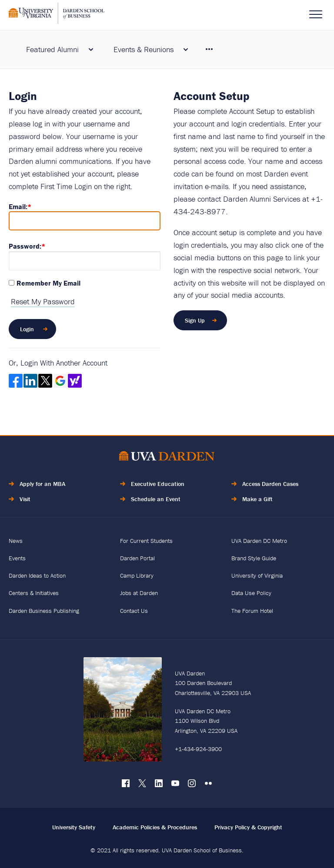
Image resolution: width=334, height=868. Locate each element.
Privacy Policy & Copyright (248, 827)
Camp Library (137, 575)
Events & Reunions (144, 49)
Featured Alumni (52, 49)
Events (17, 558)
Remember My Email (48, 283)
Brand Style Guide (254, 558)
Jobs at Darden (139, 593)
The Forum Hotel (252, 611)
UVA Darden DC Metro (259, 541)
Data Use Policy (251, 593)
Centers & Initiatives (34, 593)
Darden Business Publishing (44, 611)
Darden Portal (137, 558)
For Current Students (146, 541)
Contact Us (134, 611)
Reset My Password (43, 301)
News (16, 541)
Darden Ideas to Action (37, 575)
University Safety (74, 827)
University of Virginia (257, 575)
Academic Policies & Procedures (155, 827)
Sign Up (195, 320)
